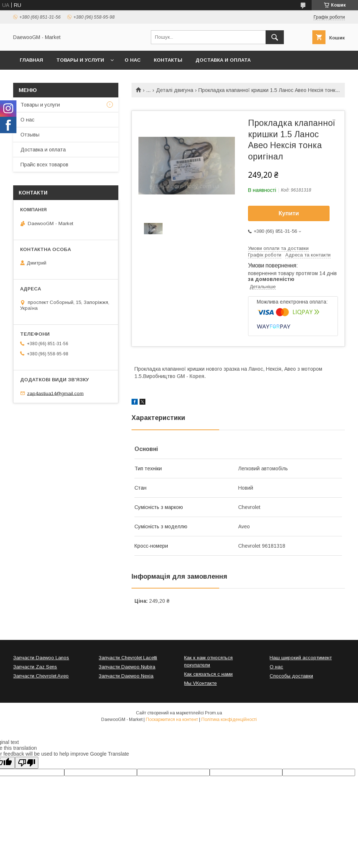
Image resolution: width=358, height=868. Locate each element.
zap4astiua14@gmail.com (55, 393)
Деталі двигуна (175, 90)
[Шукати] (275, 37)
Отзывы (30, 135)
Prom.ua (214, 713)
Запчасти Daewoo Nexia (126, 676)
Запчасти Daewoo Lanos (41, 658)
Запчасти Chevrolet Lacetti (128, 658)
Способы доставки (291, 676)
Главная (31, 60)
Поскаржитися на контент (172, 720)
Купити (289, 213)
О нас (133, 60)
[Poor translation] (27, 763)
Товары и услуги (80, 60)
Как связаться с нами (208, 674)
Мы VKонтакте (200, 683)
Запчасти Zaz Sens (35, 667)
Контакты (168, 60)
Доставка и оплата (223, 60)
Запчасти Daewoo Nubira (127, 667)
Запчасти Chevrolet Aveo (41, 676)
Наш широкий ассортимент (301, 658)
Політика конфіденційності (229, 720)
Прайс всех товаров (44, 165)
